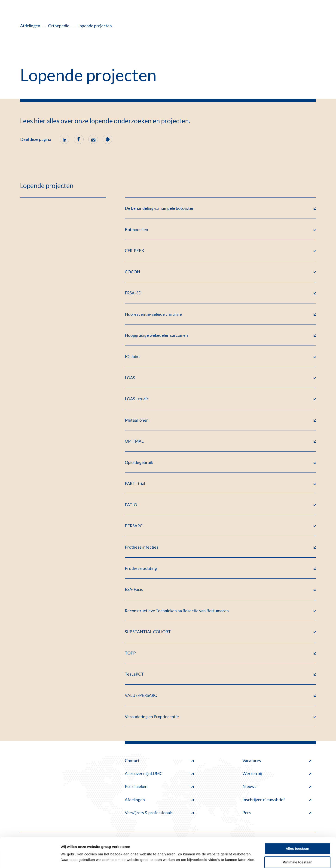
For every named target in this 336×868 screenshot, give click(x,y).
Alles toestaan (297, 835)
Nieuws (277, 789)
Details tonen (72, 859)
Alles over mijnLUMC (159, 776)
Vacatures (277, 763)
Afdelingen (30, 26)
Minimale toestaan (297, 849)
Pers (277, 815)
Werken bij (277, 776)
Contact (159, 763)
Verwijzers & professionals (159, 815)
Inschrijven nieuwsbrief (277, 802)
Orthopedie (59, 26)
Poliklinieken (159, 789)
